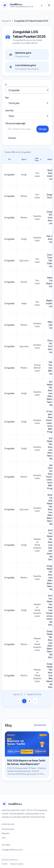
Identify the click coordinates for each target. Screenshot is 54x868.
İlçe (7, 97)
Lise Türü (9, 110)
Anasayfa (6, 21)
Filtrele (43, 129)
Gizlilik (5, 864)
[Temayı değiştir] (42, 5)
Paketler (6, 833)
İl (6, 85)
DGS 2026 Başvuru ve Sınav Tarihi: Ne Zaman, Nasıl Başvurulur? (26, 762)
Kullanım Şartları (17, 864)
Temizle (12, 138)
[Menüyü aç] (49, 5)
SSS (4, 838)
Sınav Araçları (8, 829)
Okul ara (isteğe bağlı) (15, 123)
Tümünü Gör (40, 725)
